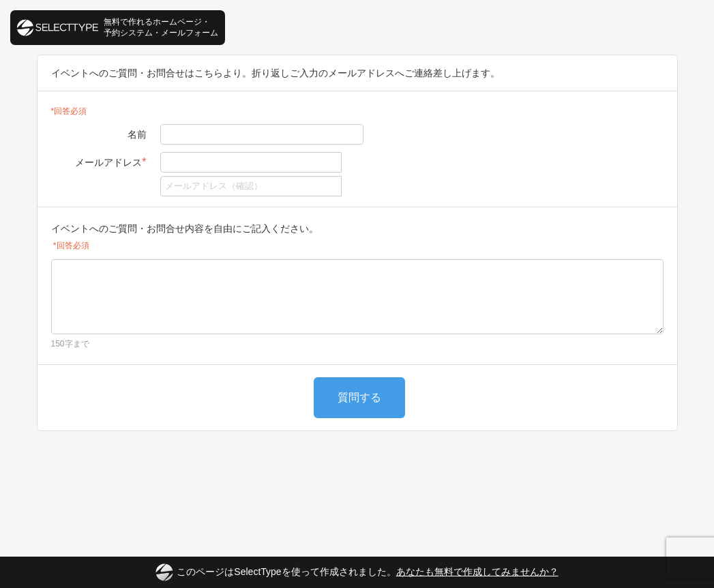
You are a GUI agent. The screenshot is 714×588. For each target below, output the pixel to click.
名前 (137, 134)
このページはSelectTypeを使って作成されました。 (357, 572)
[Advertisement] (357, 482)
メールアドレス (110, 162)
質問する (359, 397)
